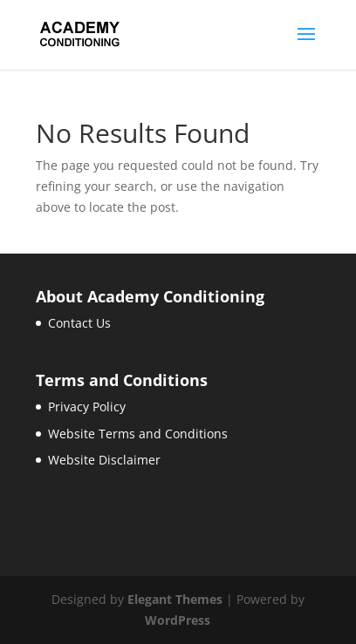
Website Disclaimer (104, 460)
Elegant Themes (175, 599)
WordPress (178, 620)
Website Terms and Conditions (138, 434)
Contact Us (79, 323)
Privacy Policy (87, 407)
